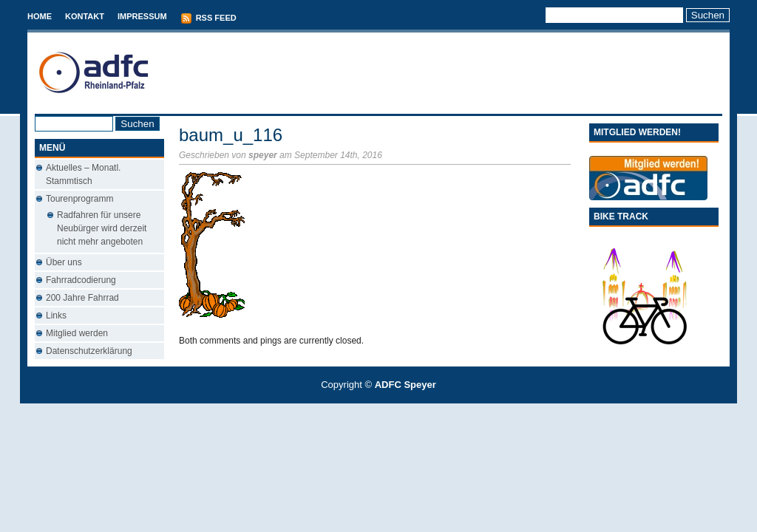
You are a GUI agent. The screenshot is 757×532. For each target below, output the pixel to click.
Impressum (142, 16)
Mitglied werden (77, 333)
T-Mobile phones (366, 411)
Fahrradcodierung (81, 280)
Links (56, 316)
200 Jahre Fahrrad (82, 298)
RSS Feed (208, 18)
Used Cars (394, 411)
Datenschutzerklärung (89, 351)
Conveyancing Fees (387, 411)
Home (40, 16)
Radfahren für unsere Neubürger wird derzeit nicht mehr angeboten (102, 228)
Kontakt (85, 16)
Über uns (64, 262)
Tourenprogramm (79, 199)
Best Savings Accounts (379, 411)
